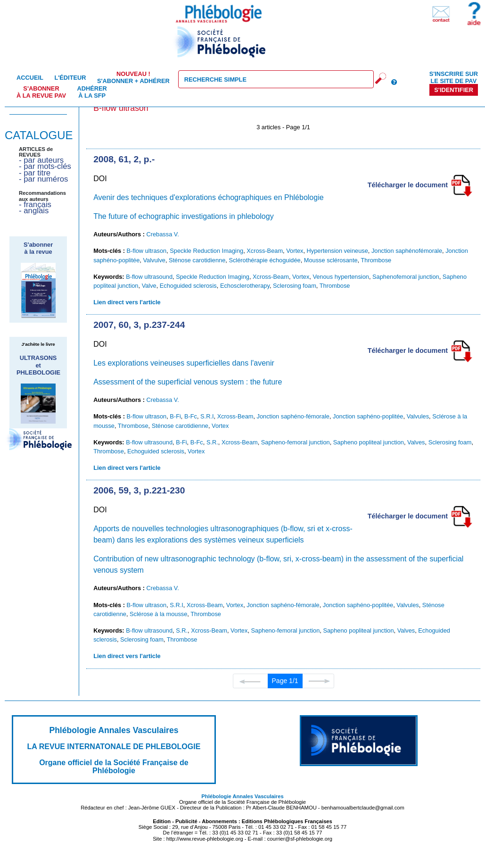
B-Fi (175, 416)
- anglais (34, 211)
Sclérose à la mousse (158, 614)
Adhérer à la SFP (92, 92)
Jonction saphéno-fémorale (293, 416)
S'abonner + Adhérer (133, 77)
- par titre (35, 173)
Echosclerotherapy (245, 286)
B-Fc (191, 416)
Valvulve (154, 260)
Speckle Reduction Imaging (206, 251)
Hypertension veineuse (337, 251)
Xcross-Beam (265, 251)
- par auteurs (41, 160)
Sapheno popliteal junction (369, 442)
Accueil (30, 78)
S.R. (212, 442)
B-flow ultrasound (149, 277)
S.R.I (207, 416)
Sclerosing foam (295, 286)
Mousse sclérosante (331, 260)
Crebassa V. (163, 234)
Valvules (418, 416)
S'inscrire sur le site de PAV (454, 77)
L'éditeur (70, 78)
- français (35, 204)
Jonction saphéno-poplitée (368, 416)
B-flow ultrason (147, 251)
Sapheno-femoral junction (296, 442)
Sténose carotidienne (197, 260)
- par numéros (43, 179)
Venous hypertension (341, 277)
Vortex (295, 251)
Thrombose (376, 260)
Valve (149, 286)
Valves (416, 442)
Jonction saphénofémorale (407, 251)
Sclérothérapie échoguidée (264, 260)
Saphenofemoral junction (406, 277)
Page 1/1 (285, 681)
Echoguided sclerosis (188, 286)
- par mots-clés (45, 166)
